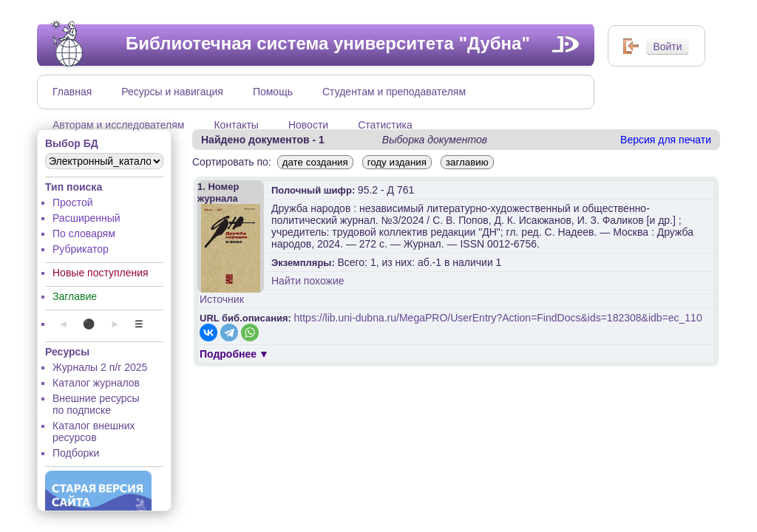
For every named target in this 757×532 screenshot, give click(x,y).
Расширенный (86, 218)
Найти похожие (308, 281)
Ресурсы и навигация (172, 92)
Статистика (385, 125)
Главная (72, 92)
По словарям (84, 233)
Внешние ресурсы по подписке (96, 404)
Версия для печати (666, 140)
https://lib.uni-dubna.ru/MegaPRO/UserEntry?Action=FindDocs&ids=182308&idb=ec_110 (498, 318)
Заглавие (75, 296)
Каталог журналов (96, 383)
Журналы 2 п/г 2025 (100, 367)
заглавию (467, 162)
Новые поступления (101, 273)
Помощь (273, 92)
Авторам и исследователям (118, 125)
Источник (222, 299)
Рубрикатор (81, 249)
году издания (397, 162)
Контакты (236, 125)
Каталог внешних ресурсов (94, 432)
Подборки (76, 453)
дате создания (315, 162)
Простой (73, 202)
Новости (308, 125)
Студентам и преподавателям (394, 92)
